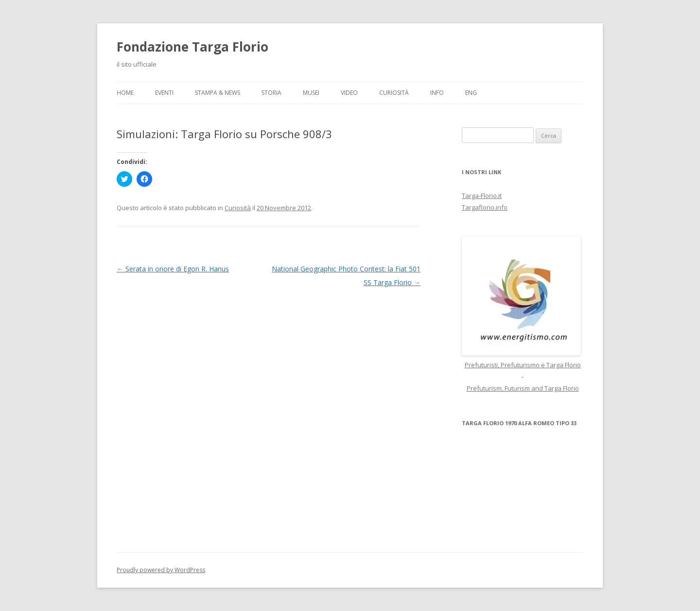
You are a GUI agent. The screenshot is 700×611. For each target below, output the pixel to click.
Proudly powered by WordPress (161, 570)
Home (125, 93)
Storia (271, 93)
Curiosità (394, 93)
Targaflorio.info (485, 207)
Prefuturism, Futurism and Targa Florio (523, 388)
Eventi (164, 93)
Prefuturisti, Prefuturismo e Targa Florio (523, 365)
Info (437, 93)
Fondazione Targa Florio (192, 47)
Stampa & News (218, 93)
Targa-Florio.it (482, 196)
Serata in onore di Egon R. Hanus (173, 269)
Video (349, 93)
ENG (471, 93)
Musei (311, 93)
